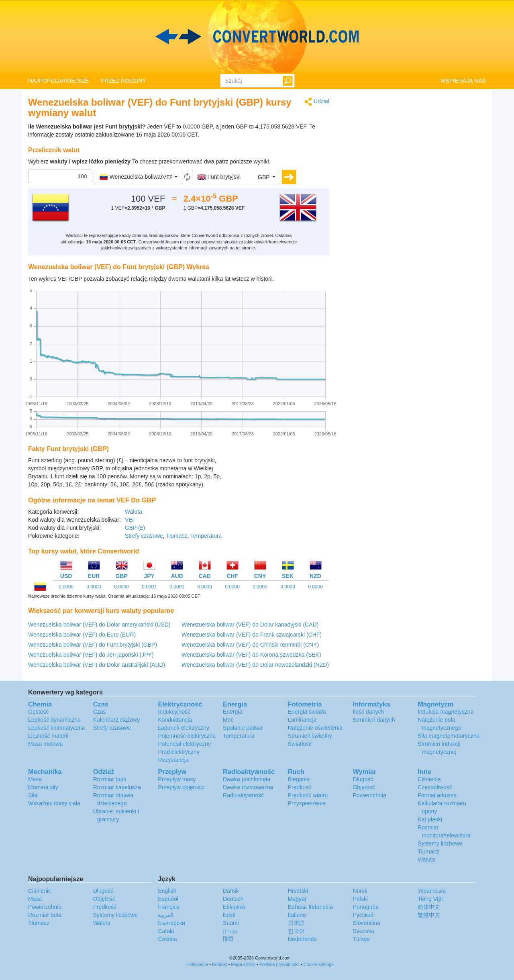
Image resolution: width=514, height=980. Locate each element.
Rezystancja (173, 760)
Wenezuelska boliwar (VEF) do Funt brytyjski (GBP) (93, 645)
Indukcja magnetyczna (446, 712)
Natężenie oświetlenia (315, 728)
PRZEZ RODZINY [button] (123, 81)
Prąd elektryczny (178, 752)
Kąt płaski (430, 819)
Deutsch (233, 899)
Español (168, 899)
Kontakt (219, 964)
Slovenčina (366, 923)
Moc (228, 720)
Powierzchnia (369, 795)
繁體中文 (429, 915)
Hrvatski (298, 891)
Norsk (360, 891)
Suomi (231, 923)
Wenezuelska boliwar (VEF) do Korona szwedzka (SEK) (251, 655)
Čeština (167, 939)
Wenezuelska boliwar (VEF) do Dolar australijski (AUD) (97, 665)
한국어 (296, 931)
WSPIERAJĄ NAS (463, 81)
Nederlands (302, 939)
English (167, 891)
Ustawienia (197, 964)
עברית (230, 931)
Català (166, 931)
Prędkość (300, 787)
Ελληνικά (234, 907)
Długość (363, 779)
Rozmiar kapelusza (117, 787)
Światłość (300, 744)
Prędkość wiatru (308, 795)
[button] (138, 177)
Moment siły (43, 787)
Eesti (229, 915)
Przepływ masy (177, 779)
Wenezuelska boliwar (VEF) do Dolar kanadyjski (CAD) (250, 625)
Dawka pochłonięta (247, 779)
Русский (363, 915)
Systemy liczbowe (440, 843)
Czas (100, 712)
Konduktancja (175, 720)
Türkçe (361, 939)
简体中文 (429, 907)
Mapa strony (243, 964)
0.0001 (149, 587)
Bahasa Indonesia (310, 907)
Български (171, 923)
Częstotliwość (435, 787)
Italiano (297, 915)
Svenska (363, 931)
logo (257, 37)
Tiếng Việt (430, 899)
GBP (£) (135, 528)
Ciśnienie (429, 779)
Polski (360, 899)
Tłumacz (176, 536)
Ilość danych (368, 712)
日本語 (296, 923)
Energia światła (307, 712)
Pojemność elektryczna (187, 736)
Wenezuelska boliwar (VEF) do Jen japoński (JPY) (91, 655)
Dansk (231, 891)
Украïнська (432, 891)
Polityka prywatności (279, 964)
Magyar (297, 899)
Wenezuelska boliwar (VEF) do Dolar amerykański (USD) (99, 625)
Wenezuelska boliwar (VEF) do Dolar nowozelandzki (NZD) (255, 665)
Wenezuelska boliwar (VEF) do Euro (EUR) (82, 635)
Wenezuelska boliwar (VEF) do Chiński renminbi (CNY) (250, 645)
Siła (33, 795)
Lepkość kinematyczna (57, 728)
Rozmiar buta (110, 779)
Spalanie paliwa (243, 728)
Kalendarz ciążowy (117, 720)
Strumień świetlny (310, 736)
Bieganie (299, 779)
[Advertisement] (279, 476)
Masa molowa (45, 744)
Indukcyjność (174, 712)
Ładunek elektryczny (184, 728)
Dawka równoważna (248, 787)
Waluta (134, 512)
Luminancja (302, 720)
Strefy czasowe (144, 536)
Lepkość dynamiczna (54, 720)
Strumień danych (374, 720)
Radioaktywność (243, 795)
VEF (130, 520)
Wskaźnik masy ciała (54, 803)
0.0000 (66, 587)
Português (365, 907)
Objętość (364, 787)
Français (169, 907)
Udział (317, 102)
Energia (233, 712)
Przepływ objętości (181, 787)
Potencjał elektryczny (184, 744)
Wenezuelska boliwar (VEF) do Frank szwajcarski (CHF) (252, 635)
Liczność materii (48, 736)
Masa (35, 779)
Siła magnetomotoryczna (449, 736)
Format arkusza (437, 795)
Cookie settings (318, 964)
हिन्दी (228, 939)
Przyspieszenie (307, 803)
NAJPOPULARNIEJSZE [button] (58, 81)
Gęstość (38, 712)
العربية (166, 915)
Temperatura (206, 536)
